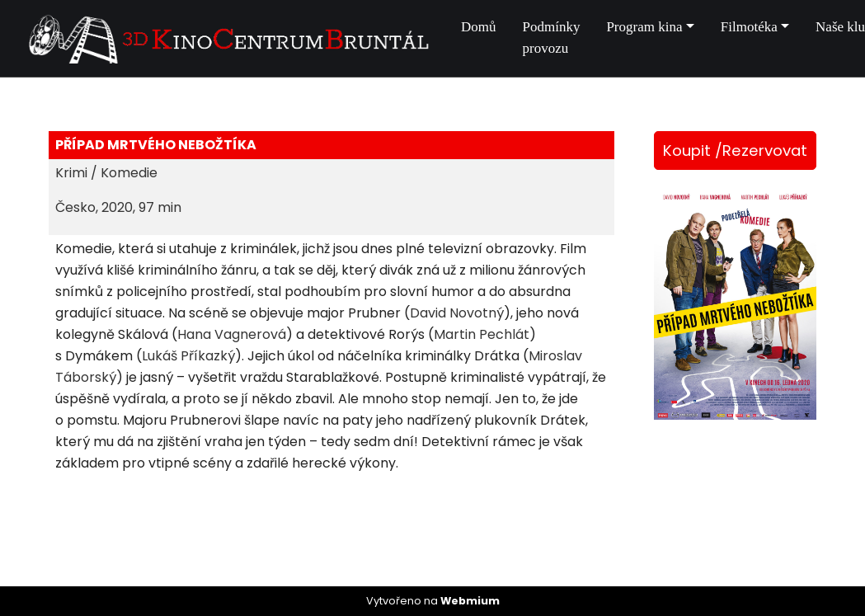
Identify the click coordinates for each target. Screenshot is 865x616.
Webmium (470, 601)
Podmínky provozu (552, 38)
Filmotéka (749, 27)
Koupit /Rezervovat (735, 150)
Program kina (644, 27)
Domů (479, 27)
